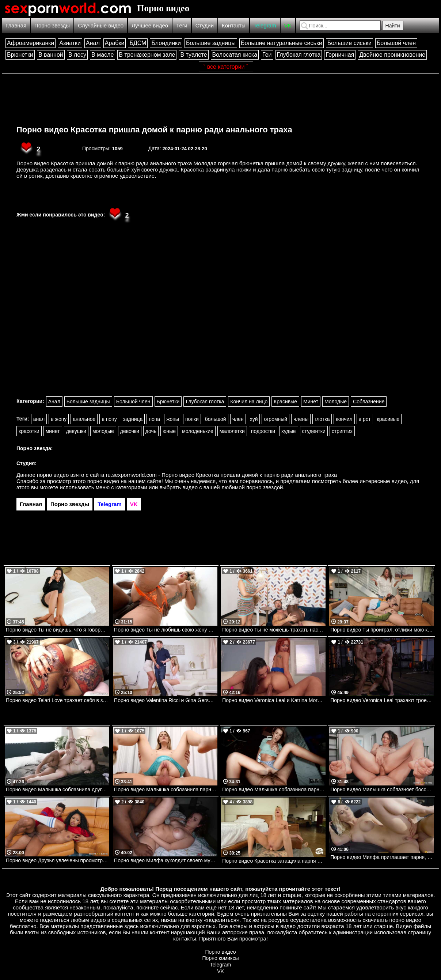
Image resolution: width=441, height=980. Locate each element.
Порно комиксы (221, 958)
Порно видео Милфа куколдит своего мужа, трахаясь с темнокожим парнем (166, 860)
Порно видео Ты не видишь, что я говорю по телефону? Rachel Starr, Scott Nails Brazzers (58, 630)
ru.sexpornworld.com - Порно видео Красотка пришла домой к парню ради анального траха (222, 475)
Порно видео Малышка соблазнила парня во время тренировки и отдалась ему (166, 789)
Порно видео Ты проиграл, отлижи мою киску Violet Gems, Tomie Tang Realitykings (382, 630)
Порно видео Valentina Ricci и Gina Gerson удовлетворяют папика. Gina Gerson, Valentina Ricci (166, 700)
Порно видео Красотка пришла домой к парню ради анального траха (154, 130)
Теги (182, 25)
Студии (205, 25)
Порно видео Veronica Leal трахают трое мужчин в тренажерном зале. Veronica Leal (382, 700)
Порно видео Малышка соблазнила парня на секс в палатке (274, 789)
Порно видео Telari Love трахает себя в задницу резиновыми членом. (58, 700)
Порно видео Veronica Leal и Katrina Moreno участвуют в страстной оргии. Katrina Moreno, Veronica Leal (274, 700)
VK (288, 25)
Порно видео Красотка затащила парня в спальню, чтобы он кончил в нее (274, 861)
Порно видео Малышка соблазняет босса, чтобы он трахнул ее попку (382, 789)
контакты (185, 938)
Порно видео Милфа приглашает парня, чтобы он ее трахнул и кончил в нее (382, 857)
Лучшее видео (150, 25)
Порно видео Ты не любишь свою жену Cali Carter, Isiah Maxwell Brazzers (166, 630)
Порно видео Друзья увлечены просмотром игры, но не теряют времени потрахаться (58, 860)
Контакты (234, 25)
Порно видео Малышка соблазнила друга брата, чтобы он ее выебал (58, 789)
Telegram (265, 25)
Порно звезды (52, 25)
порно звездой (265, 487)
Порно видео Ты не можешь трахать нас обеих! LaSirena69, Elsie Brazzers (274, 630)
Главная (16, 25)
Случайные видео (101, 25)
